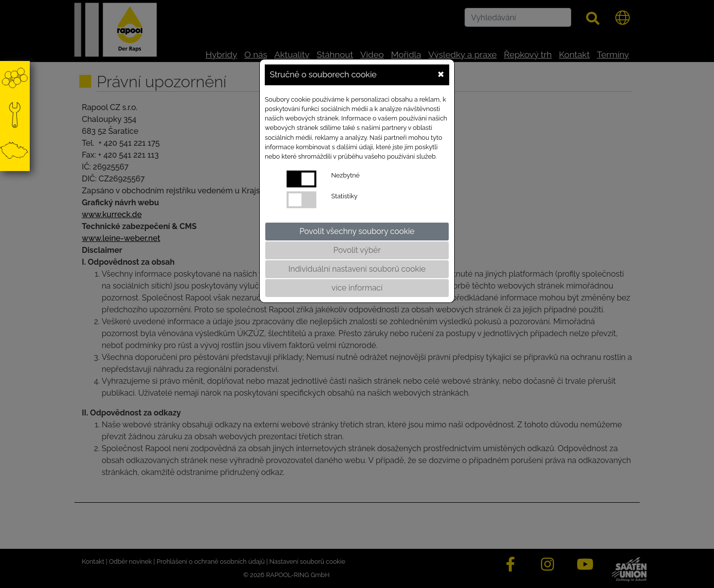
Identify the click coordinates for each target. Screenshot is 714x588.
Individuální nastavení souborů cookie (357, 269)
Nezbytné (345, 175)
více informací (357, 288)
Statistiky (344, 196)
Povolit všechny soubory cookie (357, 231)
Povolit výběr (357, 250)
